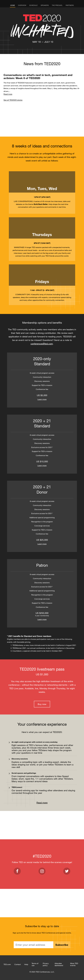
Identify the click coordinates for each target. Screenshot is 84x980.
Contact (18, 964)
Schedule (33, 5)
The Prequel (57, 5)
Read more (8, 94)
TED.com (7, 964)
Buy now (42, 704)
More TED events (74, 964)
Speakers (45, 5)
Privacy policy (46, 964)
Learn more (42, 399)
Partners (70, 5)
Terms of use (35, 964)
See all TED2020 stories (13, 100)
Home (13, 5)
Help (26, 964)
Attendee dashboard (59, 964)
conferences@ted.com (42, 344)
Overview (22, 5)
